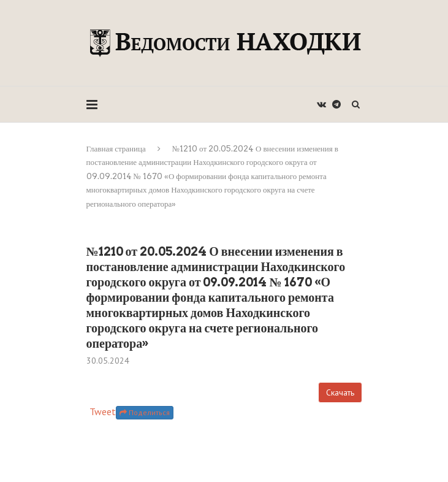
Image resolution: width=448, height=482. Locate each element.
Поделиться (145, 412)
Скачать (340, 392)
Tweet (103, 411)
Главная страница (116, 149)
